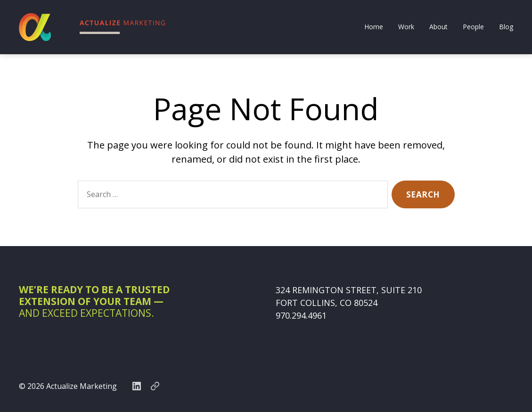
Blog (506, 27)
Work (406, 27)
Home (374, 27)
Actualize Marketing (82, 386)
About (438, 27)
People (473, 27)
